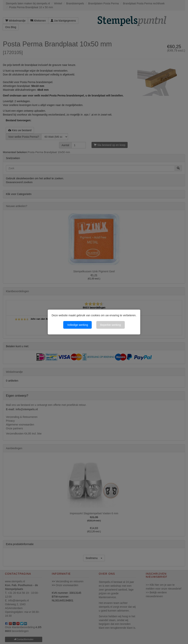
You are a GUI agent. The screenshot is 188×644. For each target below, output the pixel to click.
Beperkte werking (110, 325)
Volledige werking (77, 325)
